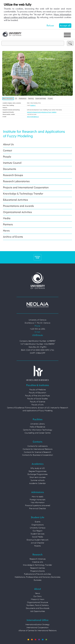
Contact (7, 151)
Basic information (8, 99)
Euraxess (38, 580)
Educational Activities (15, 200)
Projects (50, 99)
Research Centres (38, 568)
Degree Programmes (37, 471)
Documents (10, 169)
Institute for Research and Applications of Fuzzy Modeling (42, 112)
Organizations (37, 525)
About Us (8, 145)
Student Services (37, 534)
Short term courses (37, 477)
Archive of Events (13, 237)
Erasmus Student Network (38, 540)
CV (16, 99)
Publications (23, 99)
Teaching (31, 99)
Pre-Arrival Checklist (37, 509)
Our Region (37, 531)
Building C (33, 105)
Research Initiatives (38, 559)
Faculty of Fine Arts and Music (38, 396)
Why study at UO (38, 468)
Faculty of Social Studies (37, 399)
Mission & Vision (38, 599)
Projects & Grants (37, 571)
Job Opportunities (38, 611)
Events (38, 522)
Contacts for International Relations (38, 449)
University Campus (38, 528)
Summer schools (38, 480)
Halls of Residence (37, 427)
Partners (8, 225)
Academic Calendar (37, 483)
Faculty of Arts (37, 405)
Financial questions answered (38, 506)
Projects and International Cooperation (26, 188)
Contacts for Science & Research (37, 452)
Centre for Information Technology (38, 430)
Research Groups (13, 175)
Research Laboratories (16, 181)
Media (7, 218)
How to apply (38, 497)
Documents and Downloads (38, 608)
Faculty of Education (37, 393)
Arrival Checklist (37, 543)
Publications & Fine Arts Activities (37, 574)
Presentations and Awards (18, 206)
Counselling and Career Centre (38, 433)
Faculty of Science (38, 402)
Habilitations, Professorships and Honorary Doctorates (37, 577)
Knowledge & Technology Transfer (23, 194)
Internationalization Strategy (37, 625)
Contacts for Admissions (37, 446)
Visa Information (38, 502)
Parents (37, 546)
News (6, 231)
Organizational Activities (17, 212)
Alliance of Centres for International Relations (37, 631)
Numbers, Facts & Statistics (38, 605)
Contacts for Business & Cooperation (38, 455)
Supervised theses (41, 99)
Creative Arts (38, 562)
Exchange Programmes (38, 474)
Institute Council (12, 163)
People (7, 157)
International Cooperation (37, 628)
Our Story (37, 596)
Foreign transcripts (37, 500)
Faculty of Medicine (38, 390)
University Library (38, 424)
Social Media (38, 537)
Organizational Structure (38, 602)
